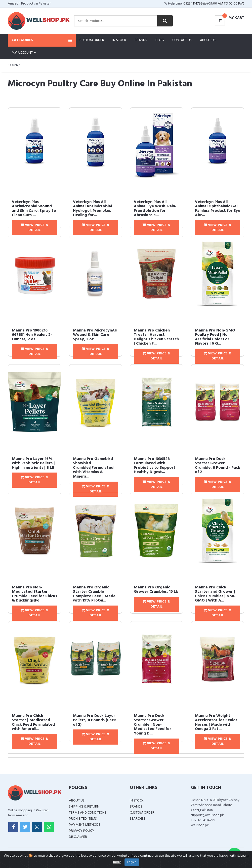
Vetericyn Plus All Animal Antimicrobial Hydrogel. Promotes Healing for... (92, 209)
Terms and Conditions (88, 813)
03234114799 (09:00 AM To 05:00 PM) (214, 4)
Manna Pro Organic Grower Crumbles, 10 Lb (156, 590)
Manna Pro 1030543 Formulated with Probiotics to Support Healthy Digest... (155, 466)
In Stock (119, 40)
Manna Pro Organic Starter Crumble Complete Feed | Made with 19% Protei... (94, 594)
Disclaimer (78, 837)
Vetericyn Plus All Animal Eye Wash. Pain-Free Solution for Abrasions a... (155, 209)
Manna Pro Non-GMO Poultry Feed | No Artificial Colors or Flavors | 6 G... (215, 337)
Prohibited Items (83, 819)
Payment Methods (85, 825)
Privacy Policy (82, 831)
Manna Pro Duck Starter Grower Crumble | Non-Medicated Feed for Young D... (153, 725)
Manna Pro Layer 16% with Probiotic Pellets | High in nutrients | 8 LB (33, 463)
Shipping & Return (84, 807)
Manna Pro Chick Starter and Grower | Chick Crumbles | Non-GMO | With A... (215, 594)
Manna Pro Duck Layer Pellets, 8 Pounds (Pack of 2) (94, 720)
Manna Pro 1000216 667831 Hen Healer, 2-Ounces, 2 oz (32, 335)
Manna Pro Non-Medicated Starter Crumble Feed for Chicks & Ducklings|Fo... (34, 594)
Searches (138, 819)
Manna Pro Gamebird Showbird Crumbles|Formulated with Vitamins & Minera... (93, 468)
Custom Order (92, 40)
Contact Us (182, 40)
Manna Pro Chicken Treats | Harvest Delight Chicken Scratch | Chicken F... (156, 337)
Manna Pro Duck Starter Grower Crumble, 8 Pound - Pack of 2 (218, 466)
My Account (24, 53)
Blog (160, 40)
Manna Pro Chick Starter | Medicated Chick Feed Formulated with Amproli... (33, 723)
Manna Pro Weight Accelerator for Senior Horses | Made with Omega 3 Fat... (216, 723)
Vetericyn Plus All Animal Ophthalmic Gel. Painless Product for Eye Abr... (218, 209)
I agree (132, 862)
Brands (141, 40)
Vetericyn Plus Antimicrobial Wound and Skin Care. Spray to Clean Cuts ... (34, 209)
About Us (208, 40)
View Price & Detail (34, 228)
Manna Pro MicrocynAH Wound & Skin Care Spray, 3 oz (95, 335)
